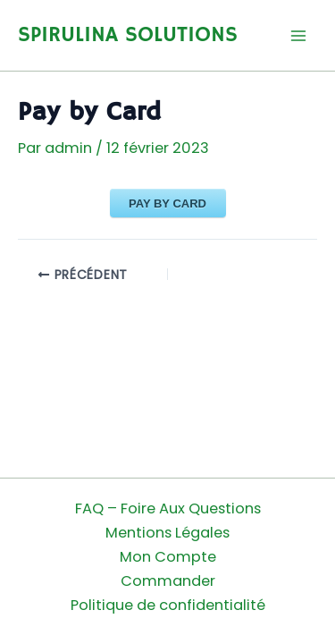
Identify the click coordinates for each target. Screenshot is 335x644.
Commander (168, 581)
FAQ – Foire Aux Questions (168, 508)
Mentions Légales (167, 533)
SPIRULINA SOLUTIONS (128, 35)
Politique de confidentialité (168, 605)
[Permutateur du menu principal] (298, 35)
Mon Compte (168, 557)
